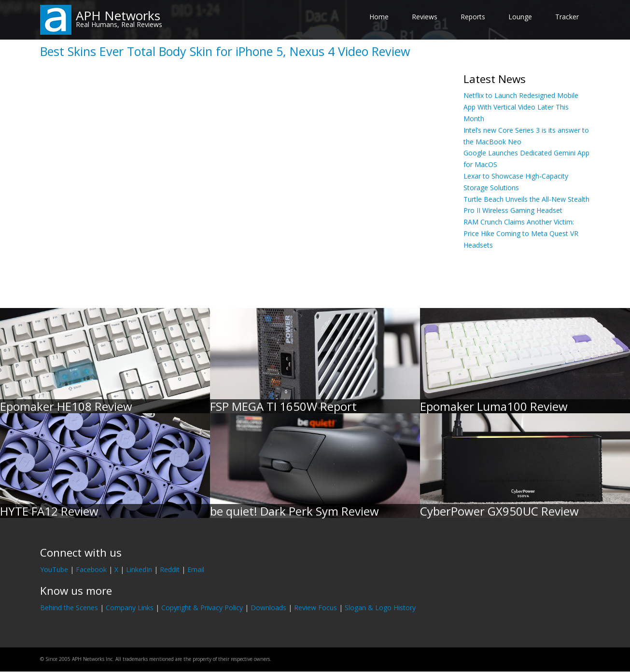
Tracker (567, 17)
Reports (473, 17)
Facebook (91, 569)
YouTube (54, 569)
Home (379, 17)
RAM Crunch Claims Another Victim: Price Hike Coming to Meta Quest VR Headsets (521, 233)
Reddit (170, 569)
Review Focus (315, 608)
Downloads (268, 608)
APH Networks (118, 15)
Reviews (425, 17)
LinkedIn (139, 569)
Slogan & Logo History (380, 608)
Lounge (520, 17)
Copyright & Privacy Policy (202, 608)
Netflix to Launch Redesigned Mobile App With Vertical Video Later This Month (521, 107)
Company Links (130, 608)
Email (196, 569)
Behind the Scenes (69, 608)
